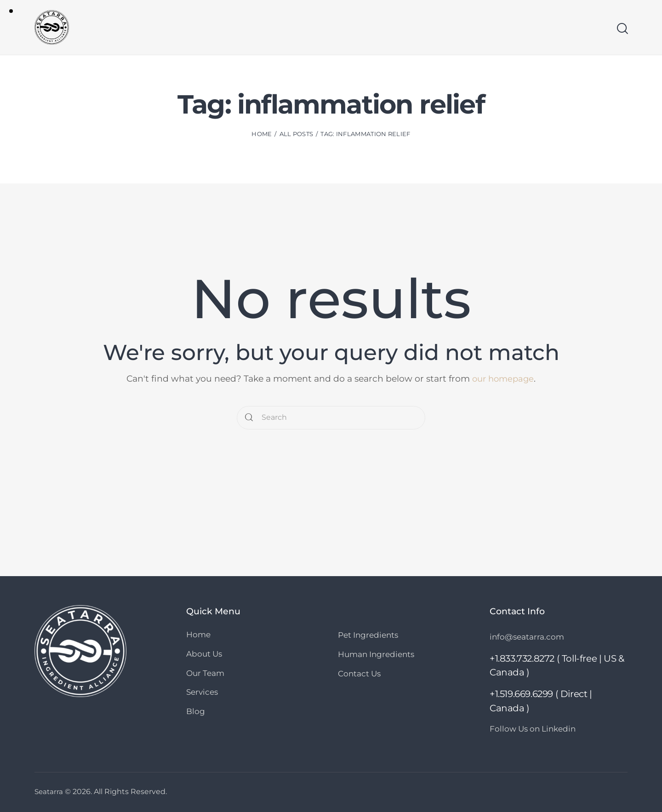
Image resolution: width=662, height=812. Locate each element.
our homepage (503, 379)
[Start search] (622, 29)
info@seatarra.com (527, 637)
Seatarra (49, 791)
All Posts (297, 135)
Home (262, 135)
